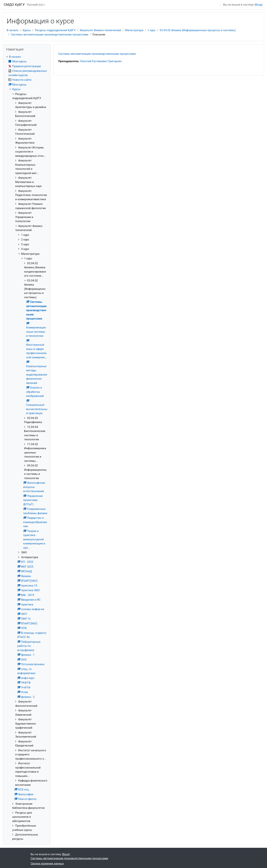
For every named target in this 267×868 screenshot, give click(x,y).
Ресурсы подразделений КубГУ (55, 30)
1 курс (152, 30)
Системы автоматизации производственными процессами (50, 35)
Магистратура (134, 30)
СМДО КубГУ (14, 5)
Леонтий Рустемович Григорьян (101, 61)
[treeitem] (27, 448)
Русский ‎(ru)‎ (35, 5)
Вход (258, 5)
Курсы (27, 30)
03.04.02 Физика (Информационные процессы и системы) (198, 30)
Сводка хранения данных (47, 864)
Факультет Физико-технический (100, 30)
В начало (13, 30)
